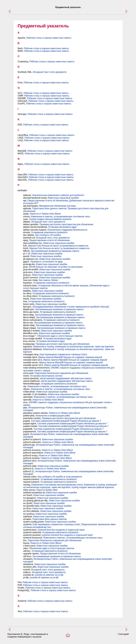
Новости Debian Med (47, 490)
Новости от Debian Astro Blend (45, 214)
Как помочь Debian (48, 280)
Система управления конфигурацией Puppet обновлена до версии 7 (66, 421)
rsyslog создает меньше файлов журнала (50, 219)
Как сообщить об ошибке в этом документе (60, 477)
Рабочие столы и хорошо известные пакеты (49, 38)
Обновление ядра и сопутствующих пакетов (60, 336)
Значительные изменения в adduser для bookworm (58, 195)
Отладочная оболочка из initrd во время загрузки (63, 286)
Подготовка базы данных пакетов (49, 208)
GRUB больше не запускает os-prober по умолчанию (56, 267)
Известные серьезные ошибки (63, 198)
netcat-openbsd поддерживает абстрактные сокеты (66, 378)
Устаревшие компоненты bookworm (49, 232)
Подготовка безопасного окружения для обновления (61, 373)
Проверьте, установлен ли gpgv (47, 262)
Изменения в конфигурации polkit (53, 416)
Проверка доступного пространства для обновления (66, 224)
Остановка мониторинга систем (46, 376)
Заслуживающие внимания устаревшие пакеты (55, 251)
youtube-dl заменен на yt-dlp (49, 575)
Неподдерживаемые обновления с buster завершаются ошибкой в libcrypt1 (71, 307)
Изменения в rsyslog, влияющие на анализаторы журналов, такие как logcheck (73, 347)
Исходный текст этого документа (50, 72)
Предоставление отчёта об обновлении (48, 201)
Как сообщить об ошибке (48, 235)
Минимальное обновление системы (58, 206)
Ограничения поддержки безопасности (67, 230)
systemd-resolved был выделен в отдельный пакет (67, 535)
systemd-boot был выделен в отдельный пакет (61, 530)
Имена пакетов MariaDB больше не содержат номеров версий (70, 357)
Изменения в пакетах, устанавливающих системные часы (60, 216)
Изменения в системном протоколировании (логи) (57, 485)
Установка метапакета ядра (62, 227)
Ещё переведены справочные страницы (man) (63, 354)
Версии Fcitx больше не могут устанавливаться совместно (58, 246)
